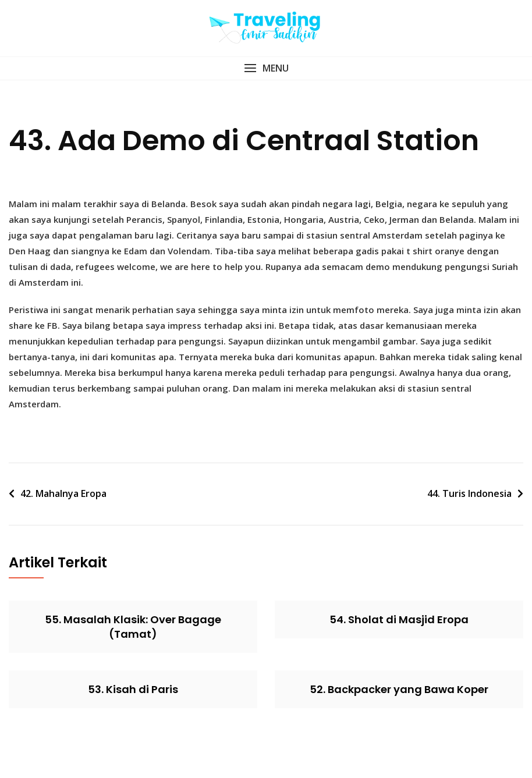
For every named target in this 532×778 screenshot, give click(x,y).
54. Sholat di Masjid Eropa (399, 619)
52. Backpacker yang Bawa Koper (399, 689)
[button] (266, 68)
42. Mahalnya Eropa (63, 493)
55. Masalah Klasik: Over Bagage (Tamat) (133, 627)
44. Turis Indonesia (469, 493)
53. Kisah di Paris (133, 689)
